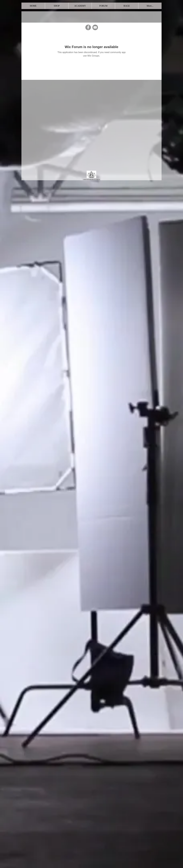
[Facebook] (88, 27)
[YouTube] (95, 27)
